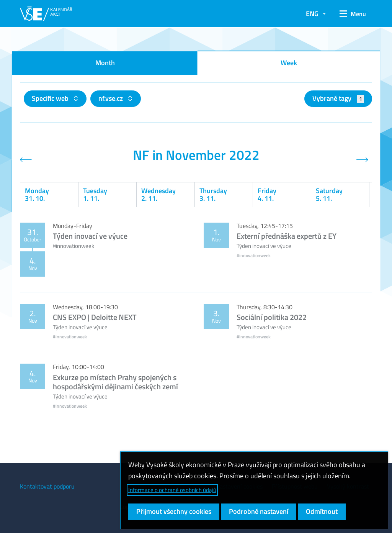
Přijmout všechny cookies (174, 511)
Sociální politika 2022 (272, 317)
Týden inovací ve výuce (90, 236)
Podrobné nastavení (259, 511)
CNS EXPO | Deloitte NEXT (95, 317)
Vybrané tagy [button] (338, 98)
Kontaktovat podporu (47, 486)
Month (105, 63)
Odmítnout (322, 511)
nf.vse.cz (111, 98)
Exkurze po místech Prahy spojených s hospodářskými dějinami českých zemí (115, 382)
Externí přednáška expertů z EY (287, 236)
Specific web (51, 98)
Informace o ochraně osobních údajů (172, 490)
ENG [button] (312, 14)
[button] (353, 14)
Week (289, 63)
